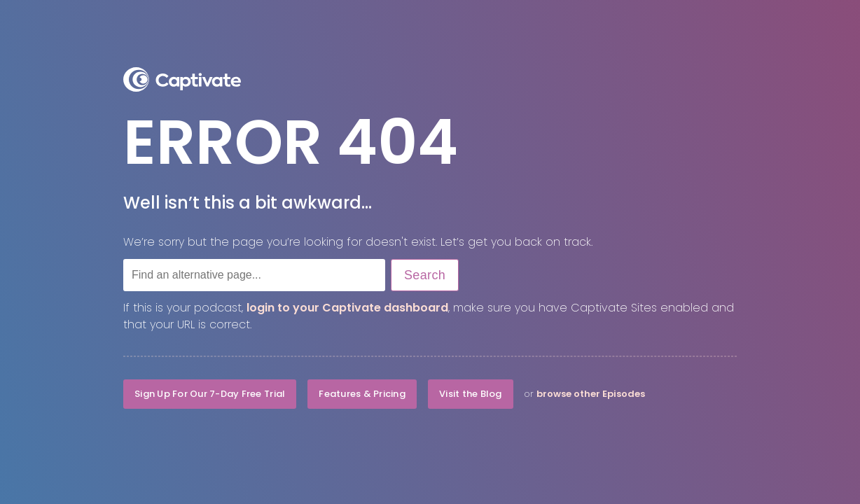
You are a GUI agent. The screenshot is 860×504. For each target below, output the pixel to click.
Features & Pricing (362, 394)
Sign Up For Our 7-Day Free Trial (210, 394)
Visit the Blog (471, 394)
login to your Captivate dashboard (347, 308)
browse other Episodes (591, 394)
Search (425, 275)
